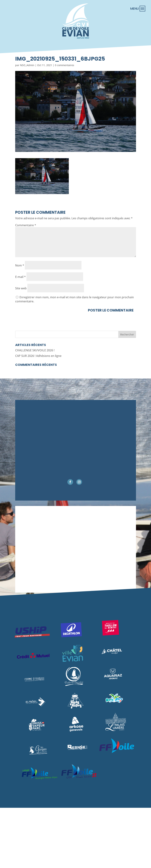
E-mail (20, 277)
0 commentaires (65, 65)
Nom (20, 265)
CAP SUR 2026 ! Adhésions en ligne (38, 356)
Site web (21, 288)
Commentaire (26, 225)
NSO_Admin (27, 65)
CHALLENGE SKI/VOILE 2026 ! (35, 350)
